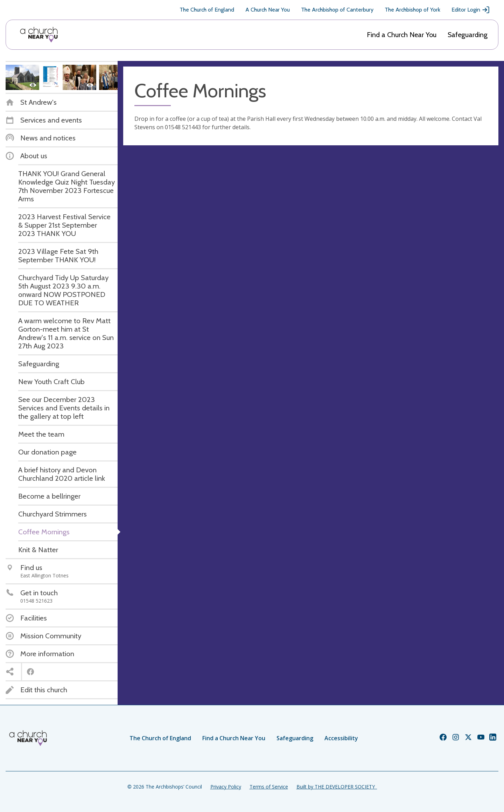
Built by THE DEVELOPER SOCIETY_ (337, 787)
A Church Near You (268, 10)
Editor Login (471, 10)
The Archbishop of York (412, 10)
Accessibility (341, 738)
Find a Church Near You (402, 35)
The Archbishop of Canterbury (337, 10)
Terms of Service (269, 787)
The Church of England (207, 10)
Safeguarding (468, 35)
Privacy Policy (226, 787)
